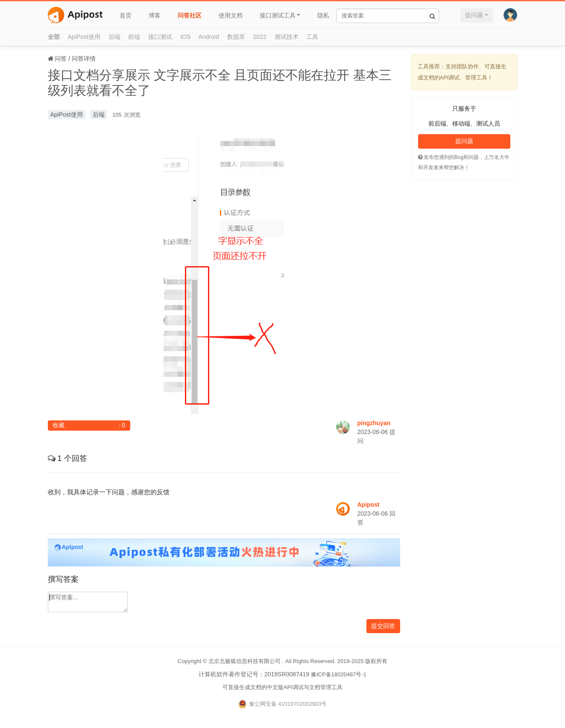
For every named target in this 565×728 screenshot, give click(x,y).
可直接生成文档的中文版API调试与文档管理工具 (282, 687)
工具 (312, 37)
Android (208, 37)
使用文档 (231, 15)
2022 (260, 37)
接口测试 (160, 37)
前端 (134, 37)
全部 (54, 37)
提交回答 (383, 626)
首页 (126, 15)
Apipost (369, 505)
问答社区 (190, 15)
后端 (114, 37)
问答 (61, 59)
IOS (185, 37)
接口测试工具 (278, 15)
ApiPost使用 (84, 37)
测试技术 (287, 37)
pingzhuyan (374, 423)
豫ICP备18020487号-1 (339, 674)
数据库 (236, 37)
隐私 (323, 15)
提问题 (474, 15)
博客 (155, 15)
